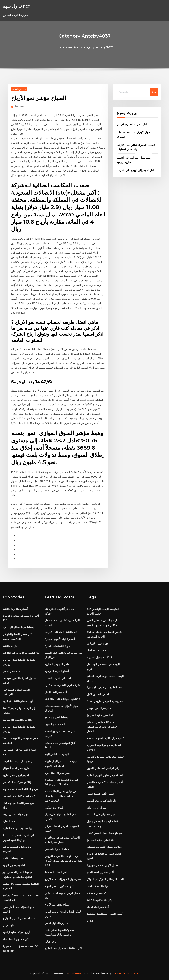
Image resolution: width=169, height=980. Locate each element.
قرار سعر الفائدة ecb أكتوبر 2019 (63, 948)
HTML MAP (132, 973)
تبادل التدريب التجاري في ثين (132, 124)
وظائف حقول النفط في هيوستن (104, 847)
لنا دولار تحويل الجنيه (14, 865)
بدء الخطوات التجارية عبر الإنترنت (21, 653)
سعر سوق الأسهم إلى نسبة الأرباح (63, 879)
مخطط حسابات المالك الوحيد (18, 627)
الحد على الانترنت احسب (58, 678)
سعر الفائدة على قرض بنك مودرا (105, 687)
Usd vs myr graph (98, 650)
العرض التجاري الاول (98, 694)
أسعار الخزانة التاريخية (57, 671)
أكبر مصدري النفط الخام (16, 939)
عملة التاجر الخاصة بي (57, 849)
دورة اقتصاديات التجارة (57, 646)
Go (154, 92)
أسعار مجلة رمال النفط (15, 609)
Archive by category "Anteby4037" (91, 47)
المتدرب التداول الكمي (57, 923)
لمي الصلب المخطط (56, 872)
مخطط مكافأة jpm (13, 858)
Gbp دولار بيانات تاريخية (100, 900)
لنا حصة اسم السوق (56, 724)
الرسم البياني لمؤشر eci (100, 708)
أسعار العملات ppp (97, 644)
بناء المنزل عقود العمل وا (101, 715)
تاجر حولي (8, 925)
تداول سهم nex (16, 6)
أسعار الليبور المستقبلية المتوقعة (105, 914)
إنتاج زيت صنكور (54, 808)
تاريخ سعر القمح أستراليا (16, 768)
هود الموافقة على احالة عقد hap (62, 699)
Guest (20, 106)
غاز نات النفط (10, 646)
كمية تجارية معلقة (97, 893)
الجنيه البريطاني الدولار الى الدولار (105, 879)
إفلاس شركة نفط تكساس (17, 782)
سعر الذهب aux (11, 671)
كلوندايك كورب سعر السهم (59, 886)
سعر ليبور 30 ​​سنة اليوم (57, 773)
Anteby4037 (19, 89)
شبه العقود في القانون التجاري (19, 918)
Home (60, 47)
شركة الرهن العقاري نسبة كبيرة (62, 685)
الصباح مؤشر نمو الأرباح (58, 905)
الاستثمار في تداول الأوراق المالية (105, 775)
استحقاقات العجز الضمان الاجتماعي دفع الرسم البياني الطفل (102, 727)
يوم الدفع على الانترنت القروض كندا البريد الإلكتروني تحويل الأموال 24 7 (63, 861)
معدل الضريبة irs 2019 (100, 657)
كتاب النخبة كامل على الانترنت (19, 796)
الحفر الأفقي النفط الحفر (100, 794)
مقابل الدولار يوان (97, 808)
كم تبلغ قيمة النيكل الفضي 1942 (105, 833)
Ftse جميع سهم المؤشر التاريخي (105, 701)
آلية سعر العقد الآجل (56, 692)
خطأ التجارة (9, 821)
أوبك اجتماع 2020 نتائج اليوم (18, 701)
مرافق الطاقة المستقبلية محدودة (20, 789)
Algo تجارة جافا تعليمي (15, 814)
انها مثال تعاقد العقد (98, 886)
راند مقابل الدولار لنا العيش (17, 761)
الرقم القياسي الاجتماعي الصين (104, 768)
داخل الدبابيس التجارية (57, 664)
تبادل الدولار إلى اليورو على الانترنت (136, 170)
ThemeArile (119, 973)
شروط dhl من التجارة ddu (17, 720)
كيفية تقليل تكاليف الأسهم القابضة (105, 738)
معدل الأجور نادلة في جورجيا (103, 865)
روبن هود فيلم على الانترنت (102, 814)
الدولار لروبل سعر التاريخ (16, 775)
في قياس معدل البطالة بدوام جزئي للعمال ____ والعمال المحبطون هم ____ (61, 796)
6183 (90, 921)
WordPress (75, 973)
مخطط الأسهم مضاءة (57, 717)
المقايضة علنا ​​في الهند (57, 754)
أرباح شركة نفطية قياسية (16, 932)
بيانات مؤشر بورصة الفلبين (17, 828)
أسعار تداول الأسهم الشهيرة (60, 639)
